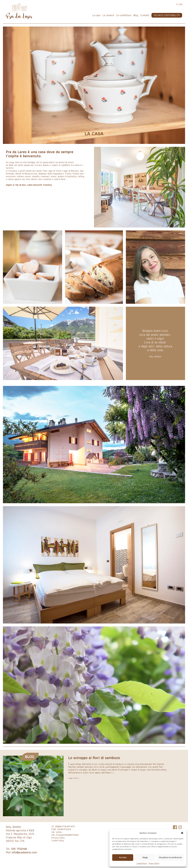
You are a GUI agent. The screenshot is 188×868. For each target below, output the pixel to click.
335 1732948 (19, 849)
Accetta (123, 857)
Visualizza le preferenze (170, 857)
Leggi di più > (74, 778)
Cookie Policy (142, 863)
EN (181, 4)
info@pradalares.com (24, 852)
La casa (96, 15)
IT (177, 4)
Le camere (108, 15)
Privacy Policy (154, 863)
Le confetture (124, 15)
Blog (136, 15)
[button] (182, 833)
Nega (145, 857)
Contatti (145, 15)
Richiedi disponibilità (167, 15)
